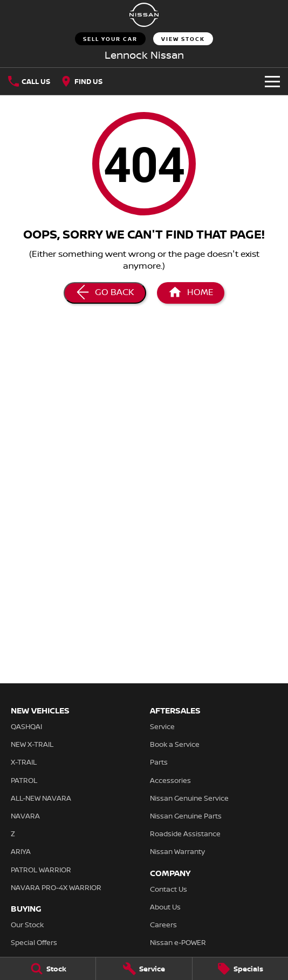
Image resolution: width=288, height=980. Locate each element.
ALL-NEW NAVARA (41, 798)
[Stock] (48, 969)
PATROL (24, 780)
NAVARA (25, 816)
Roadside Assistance (185, 834)
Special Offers (34, 942)
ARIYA (21, 851)
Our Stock (27, 925)
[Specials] (240, 969)
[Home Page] (144, 15)
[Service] (144, 969)
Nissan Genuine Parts (186, 816)
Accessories (170, 780)
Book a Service (175, 744)
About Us (165, 907)
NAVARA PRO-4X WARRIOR (56, 887)
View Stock (183, 39)
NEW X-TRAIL (32, 744)
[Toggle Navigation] (272, 81)
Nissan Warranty (177, 851)
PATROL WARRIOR (41, 870)
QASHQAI (26, 726)
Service (162, 726)
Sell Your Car (110, 39)
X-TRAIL (24, 762)
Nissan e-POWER (178, 942)
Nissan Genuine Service (189, 798)
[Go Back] (105, 293)
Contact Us (169, 889)
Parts (159, 762)
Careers (163, 925)
